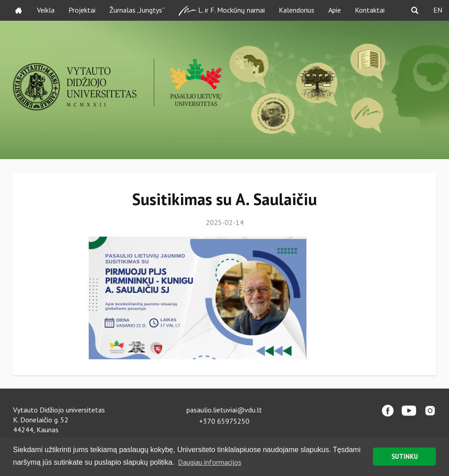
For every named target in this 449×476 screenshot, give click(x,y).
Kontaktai (370, 10)
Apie (335, 10)
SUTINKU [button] (405, 456)
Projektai (82, 10)
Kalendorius (297, 10)
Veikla (46, 10)
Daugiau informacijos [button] (210, 462)
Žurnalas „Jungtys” (137, 10)
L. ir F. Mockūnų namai (222, 11)
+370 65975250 (224, 421)
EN (438, 10)
